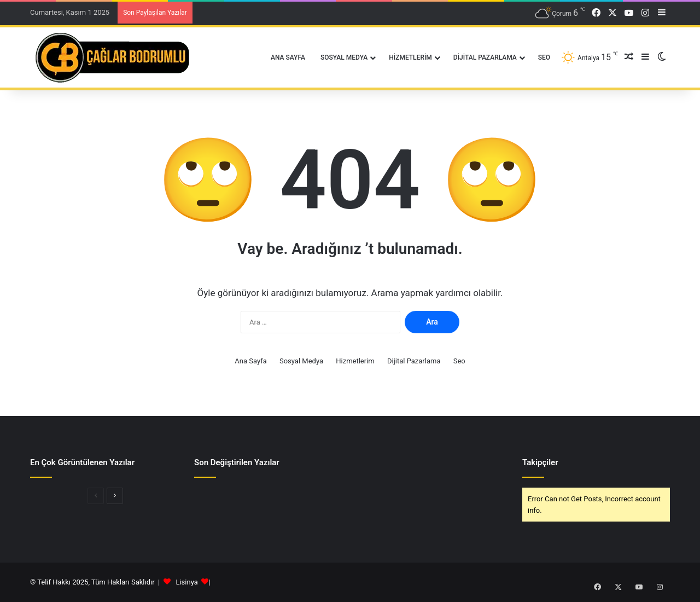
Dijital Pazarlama (485, 57)
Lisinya (186, 582)
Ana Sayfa (288, 57)
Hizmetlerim (410, 57)
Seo (544, 57)
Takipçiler (540, 462)
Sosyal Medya (344, 57)
